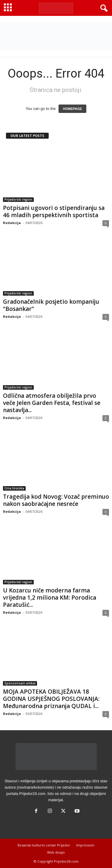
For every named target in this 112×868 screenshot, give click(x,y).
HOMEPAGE (72, 109)
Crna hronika (14, 488)
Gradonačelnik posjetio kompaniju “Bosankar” (51, 305)
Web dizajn (56, 852)
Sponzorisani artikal (20, 683)
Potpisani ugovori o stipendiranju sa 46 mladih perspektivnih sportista (54, 211)
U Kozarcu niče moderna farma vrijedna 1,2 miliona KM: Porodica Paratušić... (50, 598)
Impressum (85, 845)
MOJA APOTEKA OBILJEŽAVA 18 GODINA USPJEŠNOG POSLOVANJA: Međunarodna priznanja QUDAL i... (51, 699)
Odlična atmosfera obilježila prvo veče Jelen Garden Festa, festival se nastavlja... (52, 403)
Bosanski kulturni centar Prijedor (44, 845)
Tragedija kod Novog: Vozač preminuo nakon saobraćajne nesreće (56, 500)
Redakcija (12, 223)
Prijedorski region (18, 199)
